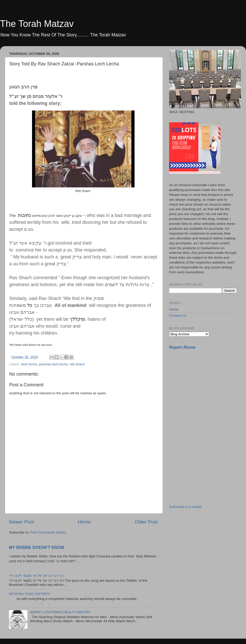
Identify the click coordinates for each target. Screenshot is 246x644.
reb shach (77, 364)
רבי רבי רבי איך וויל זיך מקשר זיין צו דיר (36, 576)
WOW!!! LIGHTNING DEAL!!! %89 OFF (60, 612)
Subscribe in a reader (186, 507)
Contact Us (178, 315)
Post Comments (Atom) (48, 532)
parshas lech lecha (53, 364)
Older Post (146, 522)
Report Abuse (182, 347)
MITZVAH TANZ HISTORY (29, 594)
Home (84, 522)
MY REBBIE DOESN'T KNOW (37, 547)
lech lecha (29, 364)
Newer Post (22, 522)
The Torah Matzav (37, 24)
